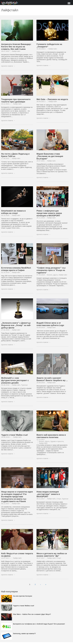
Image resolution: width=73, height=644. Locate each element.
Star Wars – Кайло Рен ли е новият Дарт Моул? (32, 614)
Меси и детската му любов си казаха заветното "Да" (52, 555)
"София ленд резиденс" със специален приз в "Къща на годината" (51, 270)
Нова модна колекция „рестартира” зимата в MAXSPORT (48, 494)
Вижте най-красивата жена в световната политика (51, 436)
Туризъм (24, 385)
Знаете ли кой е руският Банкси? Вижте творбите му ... (52, 379)
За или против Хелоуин (23, 596)
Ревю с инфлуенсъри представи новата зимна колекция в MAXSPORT (49, 213)
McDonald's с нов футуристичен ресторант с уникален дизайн (15, 380)
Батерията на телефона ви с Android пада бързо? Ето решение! (39, 624)
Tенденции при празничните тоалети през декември (16, 100)
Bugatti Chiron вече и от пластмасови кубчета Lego (50, 324)
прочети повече (7, 66)
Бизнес (50, 275)
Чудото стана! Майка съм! (15, 435)
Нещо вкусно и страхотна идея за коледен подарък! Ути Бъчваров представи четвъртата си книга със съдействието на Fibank (17, 497)
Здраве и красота (57, 441)
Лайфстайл (16, 51)
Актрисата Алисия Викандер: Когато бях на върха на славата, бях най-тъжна (16, 47)
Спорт (59, 499)
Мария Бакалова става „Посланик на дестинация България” (50, 156)
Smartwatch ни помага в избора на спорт (13, 212)
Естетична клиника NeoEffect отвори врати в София (16, 269)
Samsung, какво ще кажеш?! (24, 633)
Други (55, 275)
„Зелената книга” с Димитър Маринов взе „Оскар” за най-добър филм (16, 325)
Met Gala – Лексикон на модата (52, 99)
